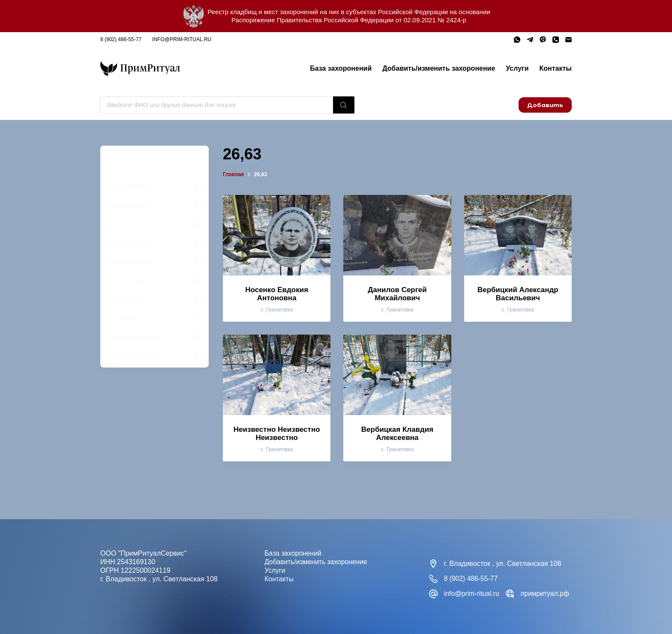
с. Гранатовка (277, 310)
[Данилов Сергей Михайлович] (397, 235)
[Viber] (543, 40)
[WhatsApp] (517, 40)
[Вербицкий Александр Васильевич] (518, 235)
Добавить (545, 105)
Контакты (556, 68)
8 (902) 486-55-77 (121, 39)
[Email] (568, 40)
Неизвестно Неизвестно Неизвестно (277, 434)
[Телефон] (556, 40)
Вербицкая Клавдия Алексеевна (397, 434)
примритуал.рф (546, 594)
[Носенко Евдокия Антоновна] (277, 235)
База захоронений (341, 68)
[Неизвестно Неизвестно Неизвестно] (277, 375)
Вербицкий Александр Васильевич (518, 294)
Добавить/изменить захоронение (439, 68)
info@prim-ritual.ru (182, 39)
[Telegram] (530, 40)
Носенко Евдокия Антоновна (277, 294)
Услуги (517, 68)
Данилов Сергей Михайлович (397, 294)
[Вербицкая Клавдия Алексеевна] (397, 375)
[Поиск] (344, 105)
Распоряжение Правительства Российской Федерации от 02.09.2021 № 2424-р (349, 20)
